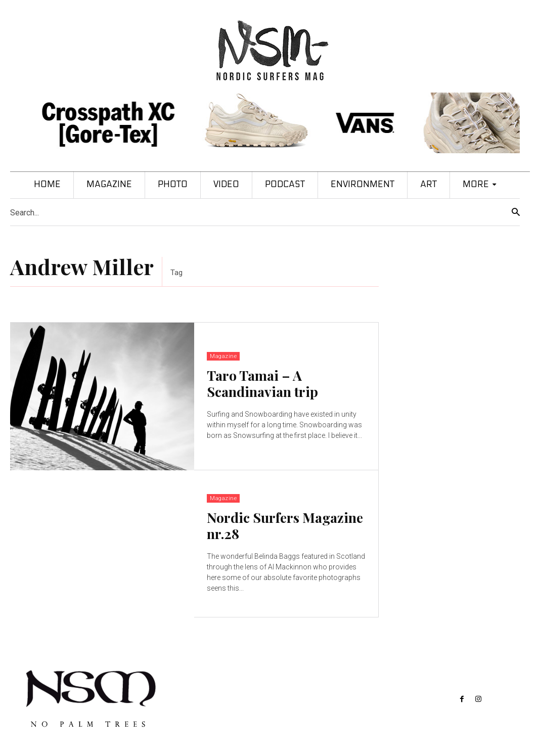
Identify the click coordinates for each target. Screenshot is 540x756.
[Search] (516, 213)
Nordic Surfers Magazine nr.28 (285, 525)
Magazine (223, 356)
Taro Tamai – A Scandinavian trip (262, 383)
